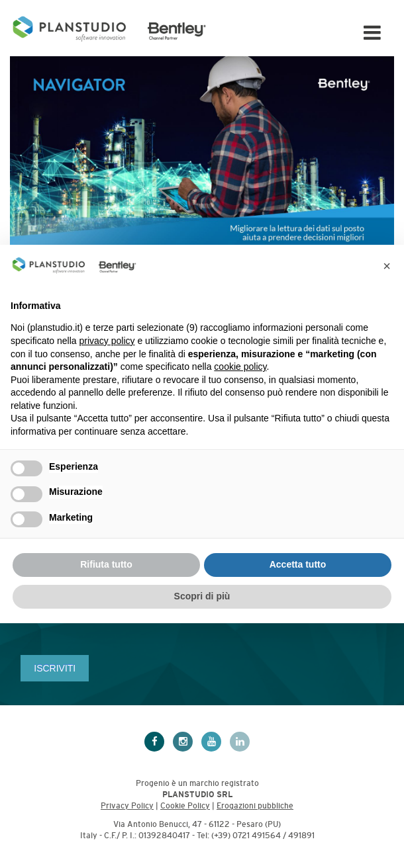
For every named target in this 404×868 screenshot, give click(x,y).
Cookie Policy (185, 806)
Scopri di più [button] (202, 596)
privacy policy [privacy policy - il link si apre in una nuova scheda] (107, 341)
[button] (387, 266)
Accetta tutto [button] (298, 564)
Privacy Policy (127, 806)
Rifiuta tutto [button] (106, 564)
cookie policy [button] (240, 367)
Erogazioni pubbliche (255, 806)
